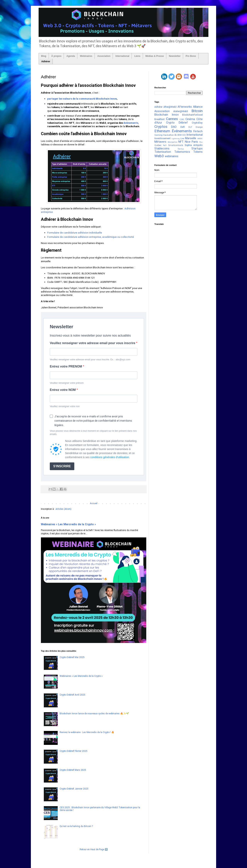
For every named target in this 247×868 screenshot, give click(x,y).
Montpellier (173, 142)
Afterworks (185, 107)
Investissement (162, 138)
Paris (195, 142)
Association (104, 56)
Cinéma (190, 119)
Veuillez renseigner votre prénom (67, 383)
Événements (182, 131)
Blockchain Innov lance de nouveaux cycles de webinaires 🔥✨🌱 (94, 714)
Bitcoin (197, 111)
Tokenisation (163, 152)
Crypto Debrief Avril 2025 (72, 695)
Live (182, 139)
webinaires (172, 156)
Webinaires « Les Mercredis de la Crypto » (68, 524)
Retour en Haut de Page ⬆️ (94, 849)
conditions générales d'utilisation (110, 457)
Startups (197, 149)
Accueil (94, 503)
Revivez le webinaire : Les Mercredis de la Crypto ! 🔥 (87, 732)
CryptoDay (197, 123)
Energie (199, 127)
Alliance (198, 107)
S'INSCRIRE (62, 466)
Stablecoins (162, 149)
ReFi (165, 145)
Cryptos (161, 127)
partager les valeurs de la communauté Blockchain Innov (82, 99)
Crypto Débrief (177, 123)
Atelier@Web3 (181, 111)
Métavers (160, 142)
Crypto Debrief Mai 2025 (72, 657)
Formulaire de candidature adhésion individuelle (75, 233)
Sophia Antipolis (194, 145)
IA (176, 135)
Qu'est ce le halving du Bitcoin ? (76, 826)
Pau (201, 142)
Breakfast (159, 119)
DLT (190, 127)
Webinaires (86, 56)
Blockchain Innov (167, 115)
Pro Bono (191, 56)
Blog (44, 56)
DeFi (183, 127)
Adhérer (46, 61)
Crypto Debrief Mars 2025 (73, 770)
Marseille (191, 138)
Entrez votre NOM (63, 390)
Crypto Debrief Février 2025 (74, 751)
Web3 (159, 156)
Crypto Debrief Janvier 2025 (74, 789)
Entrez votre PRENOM (66, 366)
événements (131, 123)
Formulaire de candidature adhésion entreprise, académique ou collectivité (91, 237)
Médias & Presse (155, 56)
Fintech (198, 131)
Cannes (172, 119)
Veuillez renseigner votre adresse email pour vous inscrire (93, 343)
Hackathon (168, 135)
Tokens (198, 152)
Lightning (176, 139)
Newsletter (175, 56)
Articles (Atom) (63, 509)
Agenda (71, 56)
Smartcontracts (176, 145)
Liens (137, 56)
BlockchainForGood (192, 115)
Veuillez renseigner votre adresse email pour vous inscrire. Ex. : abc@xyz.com (90, 360)
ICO (184, 135)
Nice (188, 142)
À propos (56, 56)
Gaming (158, 135)
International (122, 56)
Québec (158, 145)
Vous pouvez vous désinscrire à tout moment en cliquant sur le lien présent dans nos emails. (93, 433)
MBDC (200, 139)
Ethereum (162, 131)
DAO (174, 127)
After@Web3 (170, 107)
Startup (181, 149)
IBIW (180, 135)
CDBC (182, 119)
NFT (181, 142)
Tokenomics (182, 152)
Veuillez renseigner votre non (65, 406)
